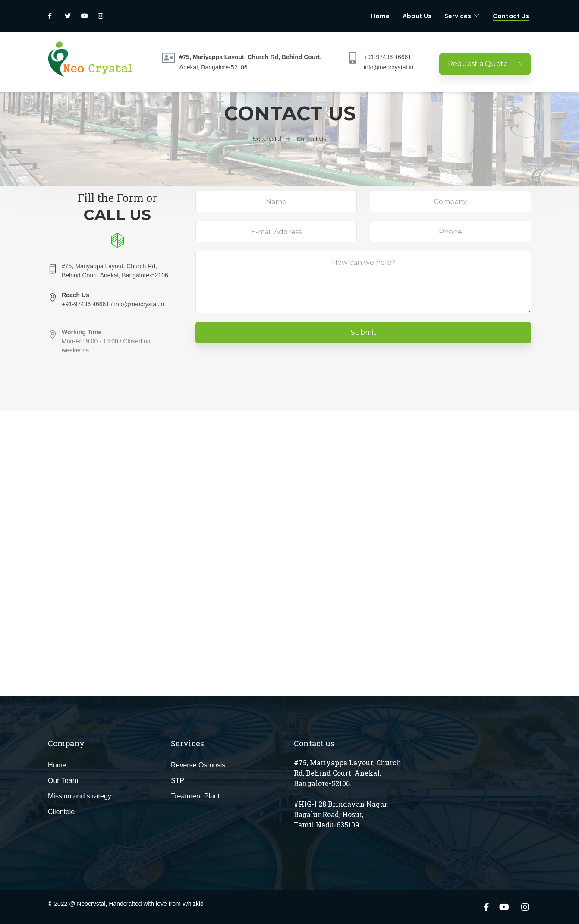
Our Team (63, 781)
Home (380, 16)
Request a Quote (485, 64)
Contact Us (511, 16)
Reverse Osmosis (198, 765)
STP (178, 781)
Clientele (61, 812)
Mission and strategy (80, 796)
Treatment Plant (195, 796)
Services (458, 16)
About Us (417, 16)
